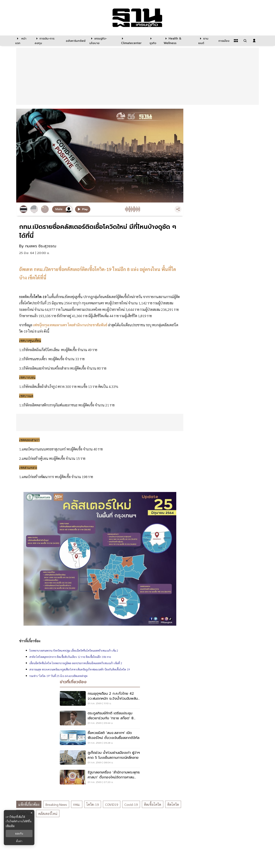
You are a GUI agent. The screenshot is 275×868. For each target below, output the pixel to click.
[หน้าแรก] (23, 41)
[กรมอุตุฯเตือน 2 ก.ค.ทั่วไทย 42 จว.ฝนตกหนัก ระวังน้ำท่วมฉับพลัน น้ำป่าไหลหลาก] (100, 699)
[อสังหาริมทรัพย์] (75, 41)
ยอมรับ (19, 833)
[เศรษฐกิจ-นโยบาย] (103, 41)
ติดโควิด (173, 804)
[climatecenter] (132, 41)
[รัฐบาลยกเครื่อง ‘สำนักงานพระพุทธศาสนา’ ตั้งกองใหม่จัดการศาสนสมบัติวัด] (100, 778)
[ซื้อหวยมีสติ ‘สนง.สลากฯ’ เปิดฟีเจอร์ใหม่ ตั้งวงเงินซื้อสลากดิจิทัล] (100, 738)
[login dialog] (254, 41)
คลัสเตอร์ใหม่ (48, 814)
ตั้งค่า (19, 841)
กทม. (77, 804)
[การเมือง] (223, 41)
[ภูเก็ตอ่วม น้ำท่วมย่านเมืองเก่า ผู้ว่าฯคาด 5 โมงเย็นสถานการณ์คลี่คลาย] (100, 758)
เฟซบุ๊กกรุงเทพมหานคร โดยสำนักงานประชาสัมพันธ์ (70, 325)
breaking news (56, 804)
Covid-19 (131, 804)
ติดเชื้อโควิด (153, 804)
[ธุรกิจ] (154, 41)
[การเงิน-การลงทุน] (48, 41)
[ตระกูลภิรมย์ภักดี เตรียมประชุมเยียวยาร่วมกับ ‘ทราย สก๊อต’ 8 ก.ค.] (100, 719)
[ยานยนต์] (206, 41)
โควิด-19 (93, 804)
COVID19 (112, 804)
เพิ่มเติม (10, 826)
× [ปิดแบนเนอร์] (31, 813)
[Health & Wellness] (179, 41)
